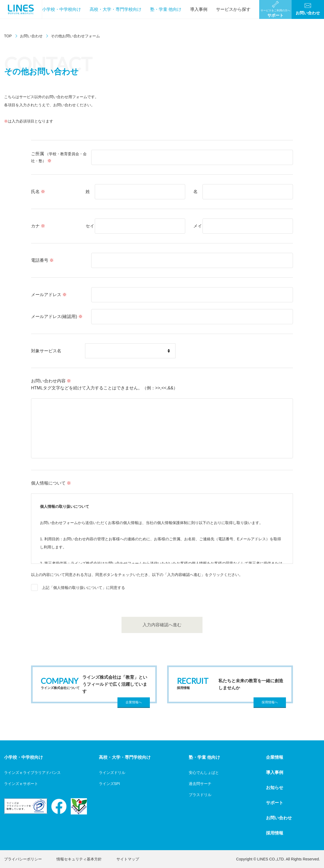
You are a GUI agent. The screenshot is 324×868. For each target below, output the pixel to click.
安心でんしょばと (204, 773)
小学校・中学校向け (62, 9)
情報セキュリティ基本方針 (79, 859)
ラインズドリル (112, 773)
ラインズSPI (109, 784)
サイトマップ (128, 859)
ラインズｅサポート (21, 784)
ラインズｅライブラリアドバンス (32, 773)
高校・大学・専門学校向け (116, 9)
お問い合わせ (31, 36)
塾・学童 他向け (166, 9)
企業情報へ (134, 702)
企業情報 (275, 757)
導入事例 (199, 9)
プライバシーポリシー (23, 859)
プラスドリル (200, 795)
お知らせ (275, 788)
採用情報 (275, 833)
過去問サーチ (200, 784)
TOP (8, 36)
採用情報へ (270, 702)
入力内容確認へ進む (162, 625)
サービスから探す (233, 9)
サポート (275, 803)
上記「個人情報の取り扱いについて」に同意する (83, 588)
